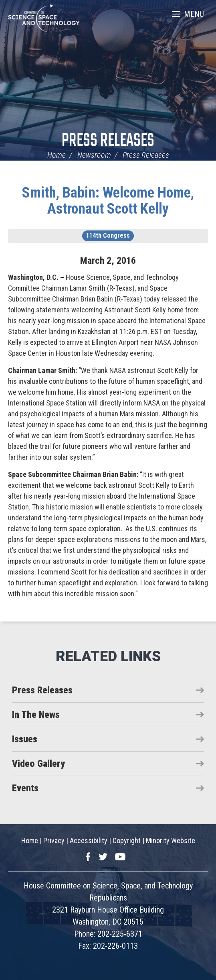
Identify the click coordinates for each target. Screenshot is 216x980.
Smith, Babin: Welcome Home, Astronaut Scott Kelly (108, 201)
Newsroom (94, 155)
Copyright (127, 840)
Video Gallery (38, 764)
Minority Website (171, 840)
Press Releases (108, 141)
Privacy (54, 840)
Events (25, 788)
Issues (25, 739)
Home (57, 155)
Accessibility (89, 840)
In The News (36, 715)
